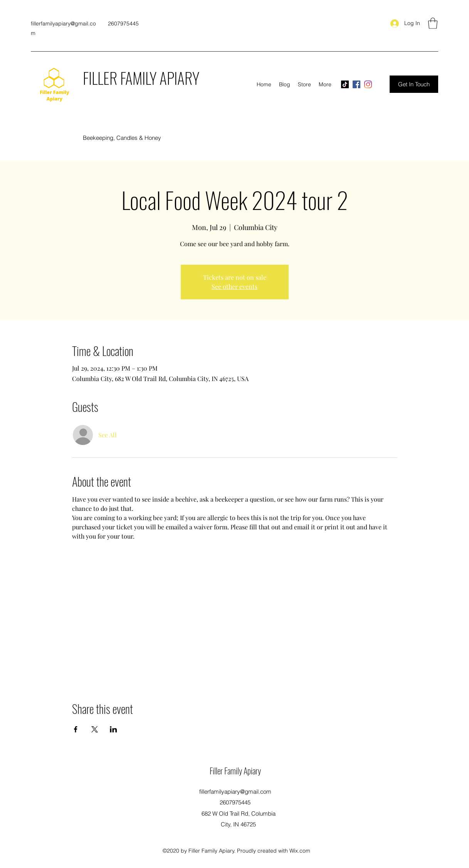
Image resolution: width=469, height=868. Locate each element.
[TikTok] (345, 84)
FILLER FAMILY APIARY (141, 78)
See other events (234, 286)
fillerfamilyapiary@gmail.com (235, 792)
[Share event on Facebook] (76, 729)
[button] (433, 23)
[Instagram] (368, 84)
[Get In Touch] (414, 84)
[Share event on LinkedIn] (113, 729)
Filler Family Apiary (235, 771)
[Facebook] (356, 84)
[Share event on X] (95, 729)
